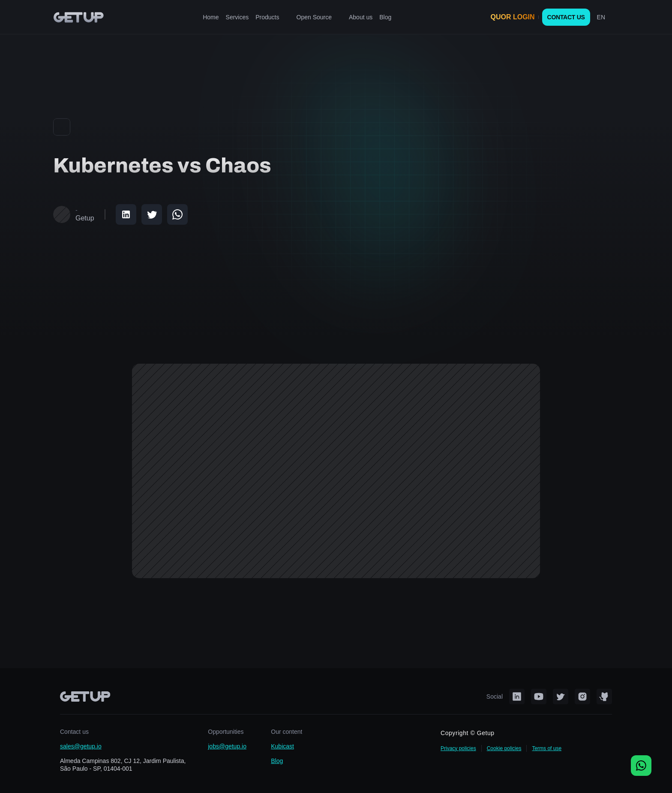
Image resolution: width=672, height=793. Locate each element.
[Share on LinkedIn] (126, 214)
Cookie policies (504, 748)
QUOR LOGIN (513, 17)
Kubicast (282, 746)
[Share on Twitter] (152, 214)
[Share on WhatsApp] (177, 214)
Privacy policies (458, 748)
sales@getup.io (81, 746)
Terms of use (547, 748)
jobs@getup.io (227, 746)
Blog (277, 761)
